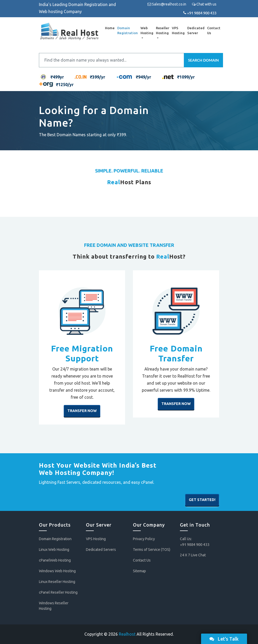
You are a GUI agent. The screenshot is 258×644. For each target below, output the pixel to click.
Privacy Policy (144, 539)
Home (109, 28)
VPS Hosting (178, 31)
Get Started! (202, 500)
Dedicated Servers (101, 550)
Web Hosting (146, 31)
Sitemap (139, 571)
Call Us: (195, 541)
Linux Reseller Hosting (57, 582)
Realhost (127, 634)
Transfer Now (82, 411)
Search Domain (203, 60)
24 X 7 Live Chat (193, 555)
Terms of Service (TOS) (152, 550)
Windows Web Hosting (57, 571)
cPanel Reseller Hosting (58, 592)
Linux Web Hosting (54, 550)
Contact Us (213, 31)
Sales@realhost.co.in (167, 4)
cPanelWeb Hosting (55, 560)
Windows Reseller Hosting (54, 606)
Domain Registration (127, 31)
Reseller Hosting (162, 31)
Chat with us (204, 4)
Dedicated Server (195, 31)
